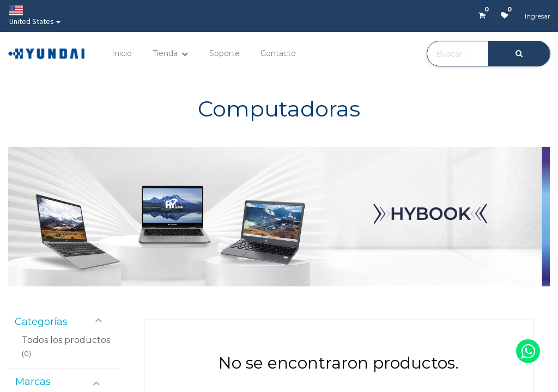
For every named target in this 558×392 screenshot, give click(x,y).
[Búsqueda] (519, 54)
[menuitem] (122, 54)
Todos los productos (66, 340)
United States (32, 16)
